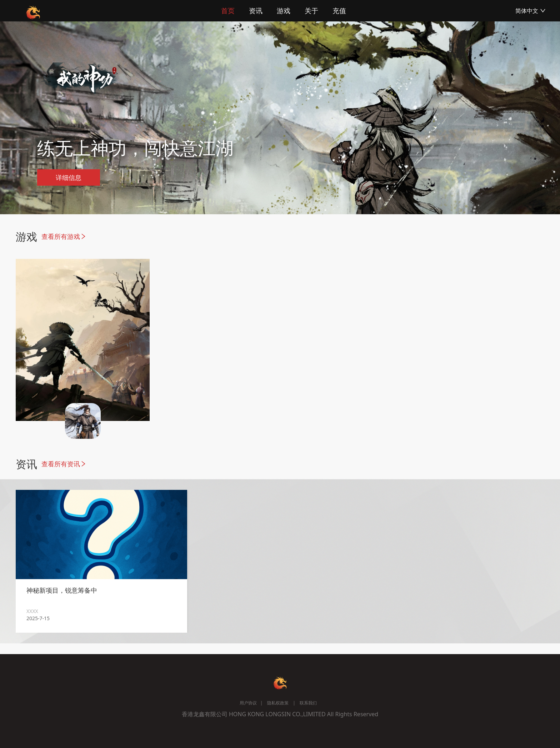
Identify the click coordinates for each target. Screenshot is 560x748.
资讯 (256, 11)
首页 (228, 11)
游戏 (284, 11)
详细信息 (69, 177)
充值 (339, 11)
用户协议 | (251, 703)
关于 (311, 11)
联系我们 (308, 703)
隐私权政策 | (279, 703)
